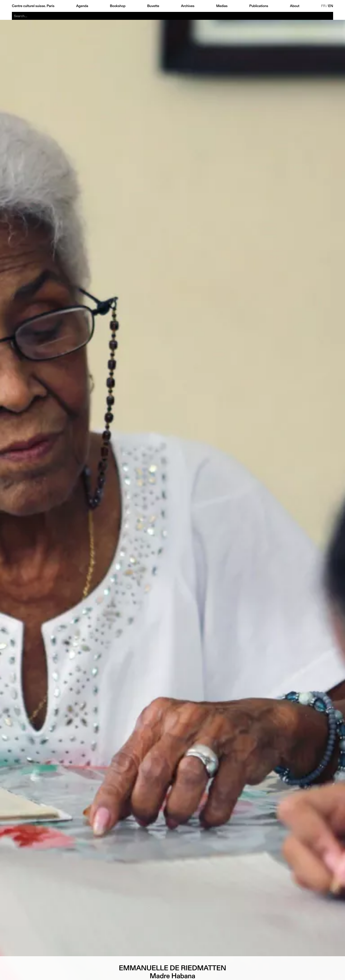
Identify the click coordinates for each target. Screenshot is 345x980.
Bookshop (118, 6)
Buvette (153, 6)
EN (331, 6)
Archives (188, 6)
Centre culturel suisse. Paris (33, 6)
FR (323, 6)
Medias (222, 6)
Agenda (82, 6)
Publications (259, 6)
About (295, 6)
